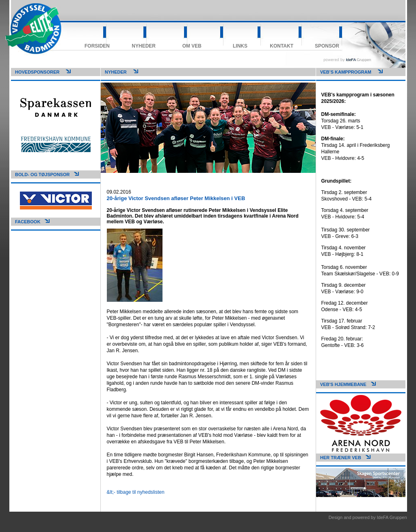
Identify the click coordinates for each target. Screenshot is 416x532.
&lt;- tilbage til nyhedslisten (136, 492)
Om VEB (192, 46)
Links (240, 46)
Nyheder (144, 46)
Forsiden (97, 46)
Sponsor (327, 46)
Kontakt (282, 46)
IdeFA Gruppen (392, 517)
